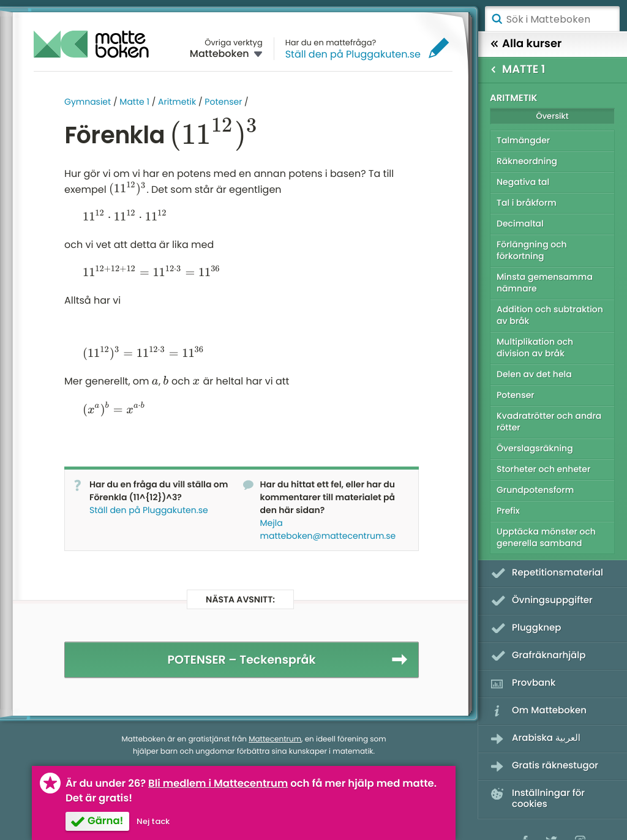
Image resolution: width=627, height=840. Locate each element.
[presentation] (214, 135)
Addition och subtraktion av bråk (550, 315)
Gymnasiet (88, 102)
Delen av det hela (534, 374)
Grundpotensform (535, 490)
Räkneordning (527, 161)
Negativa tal (523, 182)
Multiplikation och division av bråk (535, 347)
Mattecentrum (275, 739)
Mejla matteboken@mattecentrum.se (328, 529)
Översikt (552, 116)
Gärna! (105, 821)
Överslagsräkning (535, 448)
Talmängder (523, 140)
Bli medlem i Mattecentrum (218, 783)
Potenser (223, 102)
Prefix (508, 511)
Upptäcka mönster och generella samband (546, 537)
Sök (497, 19)
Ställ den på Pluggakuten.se (353, 54)
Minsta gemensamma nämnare (545, 283)
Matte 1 (134, 102)
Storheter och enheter (543, 469)
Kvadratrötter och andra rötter (549, 422)
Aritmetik (177, 102)
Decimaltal (520, 223)
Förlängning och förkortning (532, 250)
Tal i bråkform (527, 203)
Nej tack (153, 821)
